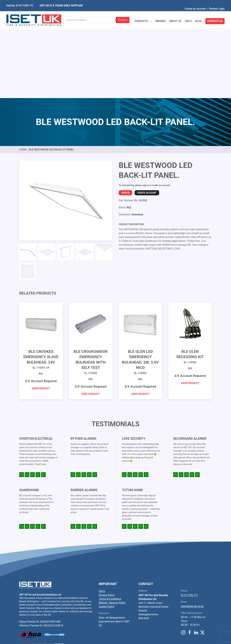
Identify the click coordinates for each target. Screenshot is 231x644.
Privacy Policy (107, 519)
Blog (198, 14)
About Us (175, 14)
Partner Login (217, 2)
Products (143, 14)
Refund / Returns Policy (112, 527)
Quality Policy (107, 531)
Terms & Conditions (110, 523)
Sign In (125, 117)
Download (137, 139)
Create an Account (195, 2)
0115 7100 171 (189, 520)
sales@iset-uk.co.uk (192, 531)
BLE (129, 132)
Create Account (147, 117)
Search (123, 14)
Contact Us (215, 14)
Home (23, 74)
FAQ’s (188, 14)
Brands (161, 14)
